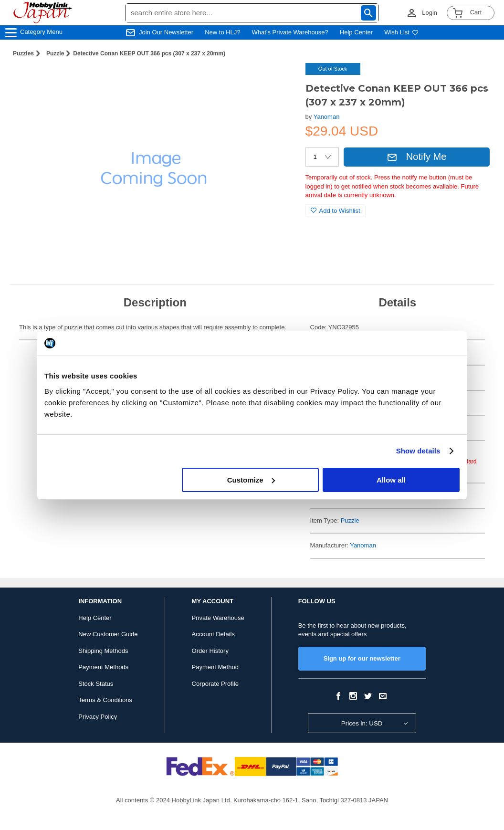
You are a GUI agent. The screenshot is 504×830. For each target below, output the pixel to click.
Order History (210, 651)
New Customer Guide (108, 634)
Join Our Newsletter (166, 32)
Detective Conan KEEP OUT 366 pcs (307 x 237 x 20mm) (149, 53)
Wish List (401, 32)
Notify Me (417, 157)
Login (430, 13)
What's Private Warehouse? (290, 32)
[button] (279, 80)
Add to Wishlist (336, 211)
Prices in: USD (362, 723)
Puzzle (55, 53)
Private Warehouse (218, 618)
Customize (251, 480)
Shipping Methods (103, 651)
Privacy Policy (98, 717)
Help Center (356, 32)
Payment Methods (103, 667)
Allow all (391, 480)
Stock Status (96, 684)
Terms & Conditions (105, 700)
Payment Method (215, 667)
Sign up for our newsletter (362, 658)
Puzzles (23, 53)
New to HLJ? (222, 32)
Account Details (213, 634)
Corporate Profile (215, 684)
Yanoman (327, 117)
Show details (418, 451)
